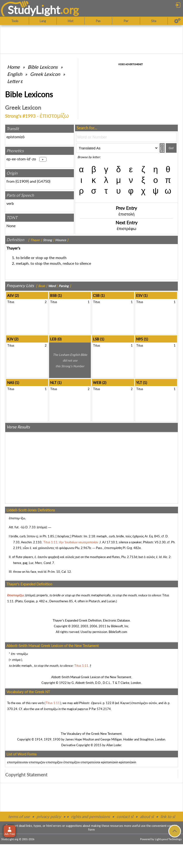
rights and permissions (90, 817)
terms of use (19, 817)
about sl (147, 817)
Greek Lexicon (45, 74)
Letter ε (15, 81)
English (15, 74)
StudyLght (34, 10)
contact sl (125, 817)
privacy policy (49, 817)
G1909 (22, 181)
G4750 (44, 181)
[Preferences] (177, 21)
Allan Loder (114, 745)
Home (13, 67)
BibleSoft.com (118, 632)
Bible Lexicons (43, 67)
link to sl (168, 817)
